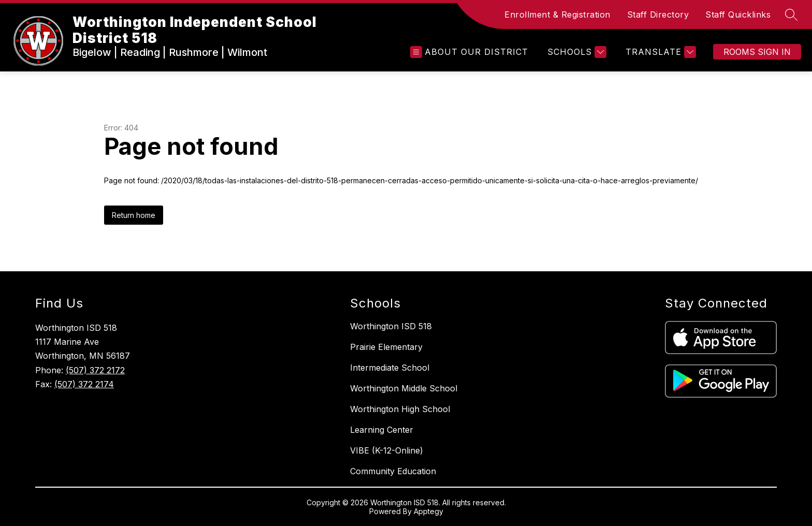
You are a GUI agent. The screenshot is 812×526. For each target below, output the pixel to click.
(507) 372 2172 (95, 370)
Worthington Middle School (404, 388)
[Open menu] (469, 52)
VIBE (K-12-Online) (387, 450)
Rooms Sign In (757, 52)
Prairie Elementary (386, 347)
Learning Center (382, 430)
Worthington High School (400, 409)
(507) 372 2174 (84, 384)
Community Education (393, 471)
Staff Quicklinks (738, 14)
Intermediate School (390, 368)
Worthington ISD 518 (391, 326)
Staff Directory (658, 14)
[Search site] (791, 14)
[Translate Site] (659, 52)
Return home (134, 215)
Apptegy (429, 511)
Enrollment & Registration (557, 14)
